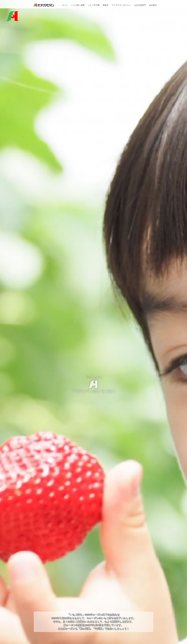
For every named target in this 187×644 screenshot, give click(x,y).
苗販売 (106, 5)
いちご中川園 (94, 5)
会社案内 (153, 5)
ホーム (65, 5)
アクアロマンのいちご (121, 5)
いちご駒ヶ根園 (78, 5)
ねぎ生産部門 (140, 5)
